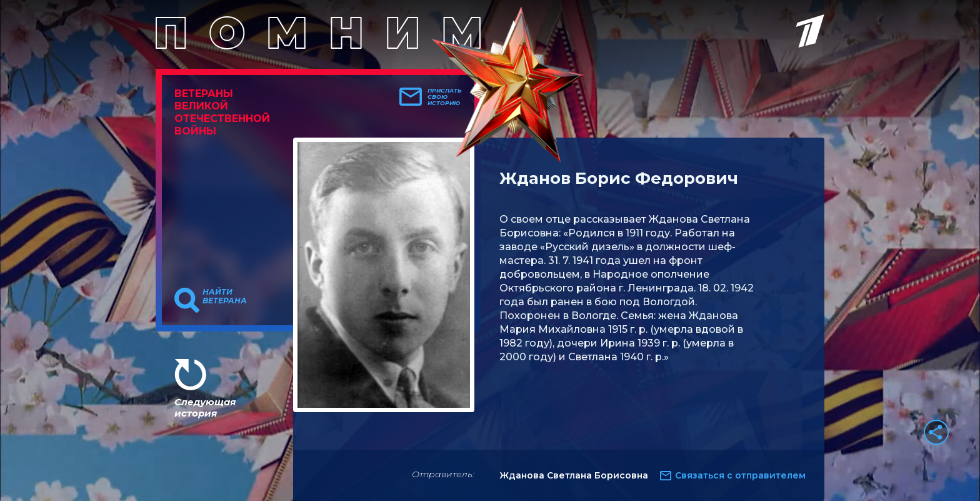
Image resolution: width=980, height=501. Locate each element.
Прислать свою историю (445, 97)
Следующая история (205, 407)
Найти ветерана (225, 296)
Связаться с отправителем (740, 475)
